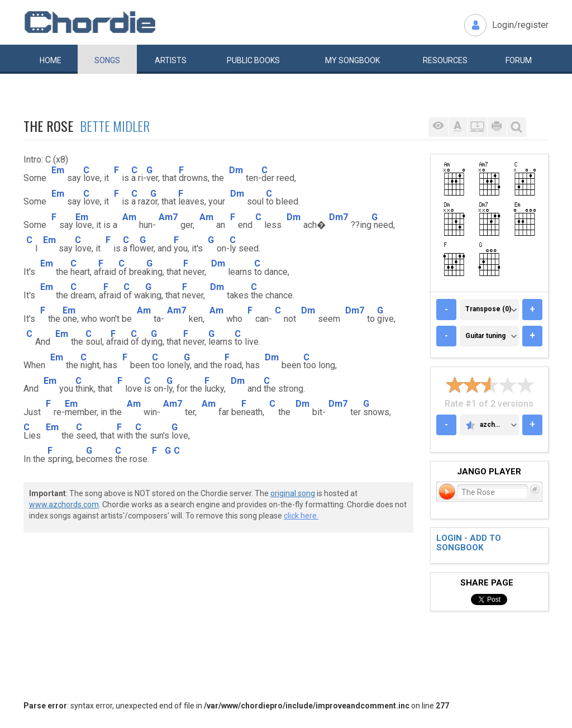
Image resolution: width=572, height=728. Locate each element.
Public (253, 60)
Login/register (520, 25)
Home (51, 60)
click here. (301, 516)
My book (352, 60)
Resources (445, 60)
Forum (519, 60)
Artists (171, 60)
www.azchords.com (64, 505)
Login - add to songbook (469, 543)
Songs (107, 60)
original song (293, 493)
